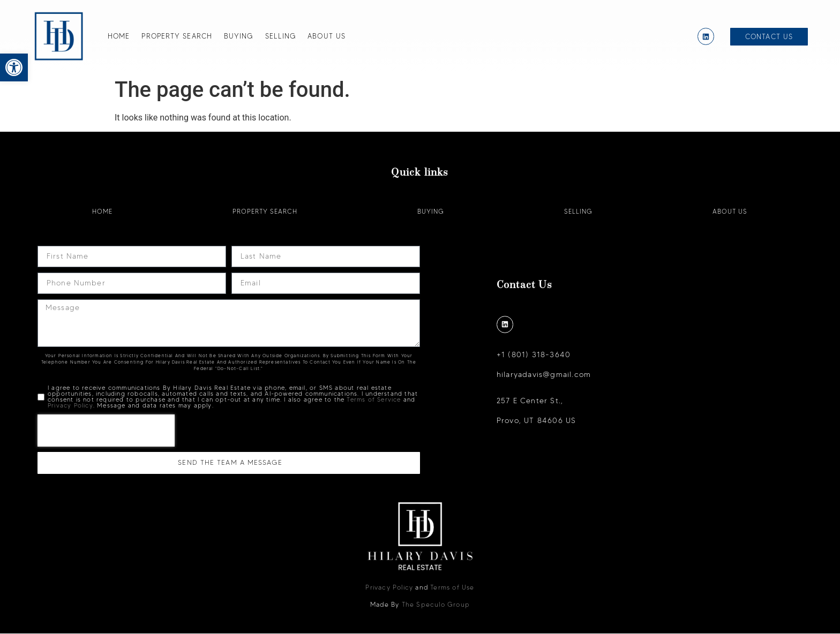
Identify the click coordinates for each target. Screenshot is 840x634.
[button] (14, 67)
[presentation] (106, 431)
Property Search (177, 36)
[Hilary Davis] (59, 36)
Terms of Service (374, 400)
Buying (239, 36)
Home (119, 36)
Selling (281, 36)
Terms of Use (452, 588)
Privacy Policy (70, 406)
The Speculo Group (436, 605)
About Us (327, 36)
